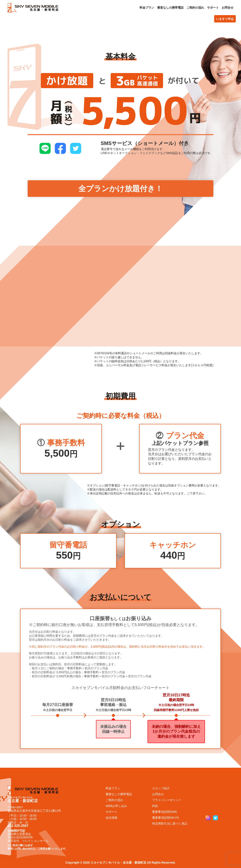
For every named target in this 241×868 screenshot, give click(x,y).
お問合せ (228, 8)
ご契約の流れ (195, 8)
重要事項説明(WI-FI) (166, 818)
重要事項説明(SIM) (165, 812)
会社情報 (111, 818)
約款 (155, 806)
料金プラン (147, 8)
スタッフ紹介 (161, 788)
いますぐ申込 (225, 19)
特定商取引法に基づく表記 (170, 824)
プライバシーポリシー (167, 800)
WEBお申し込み (116, 806)
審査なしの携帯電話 (170, 8)
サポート (213, 8)
